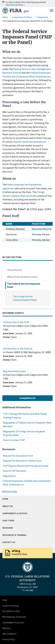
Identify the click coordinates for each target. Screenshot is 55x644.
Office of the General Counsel (22, 277)
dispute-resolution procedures (30, 142)
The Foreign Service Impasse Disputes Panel (25, 298)
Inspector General (11, 606)
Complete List (27, 398)
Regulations (9, 476)
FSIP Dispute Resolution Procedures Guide (26, 466)
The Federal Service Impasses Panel (24, 285)
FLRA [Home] (19, 11)
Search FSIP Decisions (15, 471)
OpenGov (7, 628)
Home (5, 17)
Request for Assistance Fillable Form (22, 461)
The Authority (14, 270)
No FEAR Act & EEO (11, 611)
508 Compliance (9, 634)
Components (42, 17)
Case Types (8, 521)
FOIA (5, 600)
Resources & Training (14, 535)
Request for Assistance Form (18, 456)
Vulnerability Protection (13, 623)
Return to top (10, 491)
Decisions (8, 528)
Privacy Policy (9, 639)
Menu (51, 11)
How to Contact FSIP (14, 440)
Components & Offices (22, 17)
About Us (8, 506)
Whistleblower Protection (14, 617)
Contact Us (9, 542)
